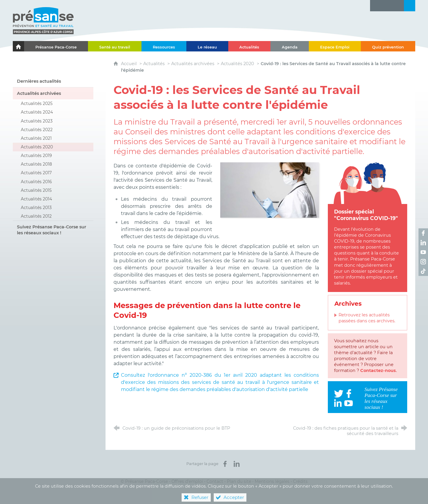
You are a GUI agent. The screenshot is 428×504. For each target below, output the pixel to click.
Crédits (300, 481)
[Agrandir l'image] (270, 190)
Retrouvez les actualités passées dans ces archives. (367, 318)
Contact (215, 481)
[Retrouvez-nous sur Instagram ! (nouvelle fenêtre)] (423, 262)
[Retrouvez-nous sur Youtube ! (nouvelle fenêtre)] (423, 252)
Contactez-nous (378, 370)
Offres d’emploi (187, 481)
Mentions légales (272, 481)
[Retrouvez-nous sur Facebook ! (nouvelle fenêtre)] (423, 233)
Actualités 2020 (237, 64)
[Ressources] (164, 46)
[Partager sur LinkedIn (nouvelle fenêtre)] (237, 464)
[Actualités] (250, 46)
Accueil (129, 64)
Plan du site (239, 481)
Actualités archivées (193, 64)
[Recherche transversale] (410, 6)
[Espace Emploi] (335, 46)
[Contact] (398, 6)
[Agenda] (290, 46)
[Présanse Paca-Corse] (56, 46)
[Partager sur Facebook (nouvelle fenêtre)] (225, 464)
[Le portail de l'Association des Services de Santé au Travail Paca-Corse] (18, 46)
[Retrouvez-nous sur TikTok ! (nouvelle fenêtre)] (423, 271)
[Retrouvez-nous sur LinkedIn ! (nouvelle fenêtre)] (423, 243)
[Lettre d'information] (376, 6)
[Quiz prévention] (388, 46)
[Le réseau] (207, 46)
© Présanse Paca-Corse (144, 481)
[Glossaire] (387, 6)
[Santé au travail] (115, 46)
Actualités (154, 64)
